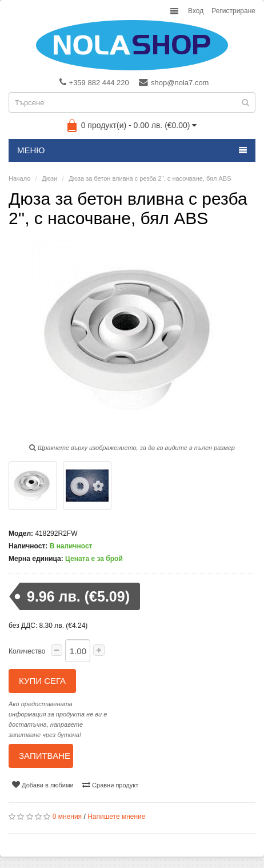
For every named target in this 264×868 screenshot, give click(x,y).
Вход (196, 11)
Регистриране (233, 11)
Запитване (45, 756)
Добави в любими (43, 785)
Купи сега (42, 681)
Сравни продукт (110, 785)
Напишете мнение (116, 817)
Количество (27, 651)
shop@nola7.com (174, 82)
